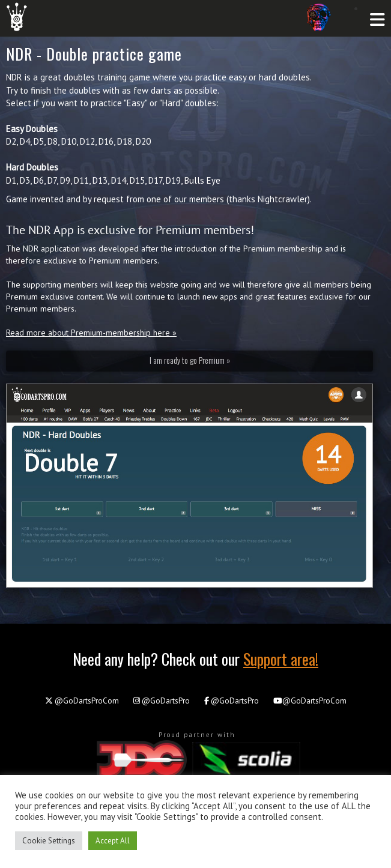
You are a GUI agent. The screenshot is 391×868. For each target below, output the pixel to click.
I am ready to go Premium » (190, 360)
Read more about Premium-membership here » (91, 333)
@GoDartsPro (162, 701)
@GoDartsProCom (82, 701)
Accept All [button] (113, 841)
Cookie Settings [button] (49, 841)
